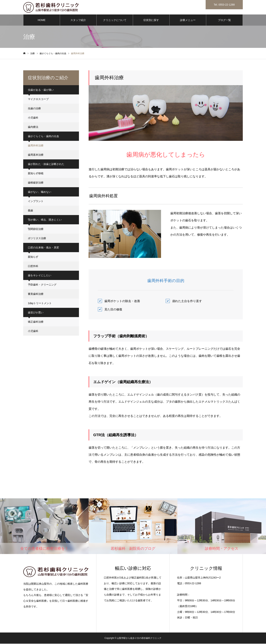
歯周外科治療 (36, 146)
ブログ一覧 (224, 20)
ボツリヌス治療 (37, 239)
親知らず (33, 257)
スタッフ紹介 (78, 20)
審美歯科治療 (36, 294)
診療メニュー (188, 20)
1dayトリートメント (40, 304)
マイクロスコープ (38, 99)
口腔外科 (33, 266)
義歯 (30, 211)
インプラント (36, 201)
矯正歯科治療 (36, 322)
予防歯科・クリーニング (42, 285)
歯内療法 (33, 127)
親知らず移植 (36, 174)
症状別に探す (151, 20)
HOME (42, 20)
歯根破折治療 (36, 183)
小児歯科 (33, 118)
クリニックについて (115, 20)
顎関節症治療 (36, 229)
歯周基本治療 (36, 155)
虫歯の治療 (34, 109)
